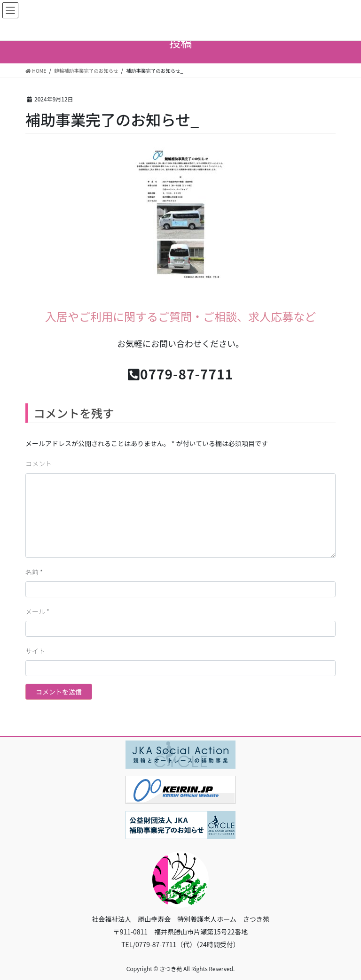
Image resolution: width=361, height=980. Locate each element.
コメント (39, 463)
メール (37, 611)
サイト (35, 651)
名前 (34, 572)
